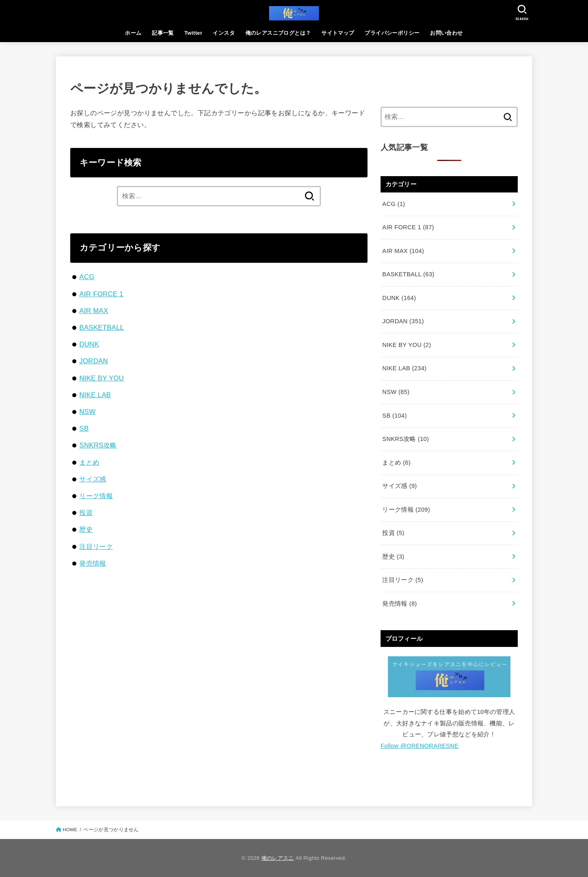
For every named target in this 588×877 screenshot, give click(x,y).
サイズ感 (93, 479)
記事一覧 (163, 33)
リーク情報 (96, 496)
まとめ (89, 462)
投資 (86, 512)
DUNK (89, 344)
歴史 (86, 529)
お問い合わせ (446, 33)
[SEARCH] (522, 12)
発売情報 (93, 563)
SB (84, 428)
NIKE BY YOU (101, 378)
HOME (70, 830)
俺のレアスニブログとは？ (278, 33)
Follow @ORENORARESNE (420, 746)
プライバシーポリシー (392, 33)
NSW (87, 412)
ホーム (133, 33)
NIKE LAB (95, 395)
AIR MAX (94, 311)
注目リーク (96, 546)
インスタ (224, 33)
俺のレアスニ (278, 858)
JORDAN (94, 361)
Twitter (194, 33)
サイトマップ (338, 33)
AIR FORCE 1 (101, 294)
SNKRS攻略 (98, 445)
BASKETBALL (101, 327)
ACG (87, 277)
